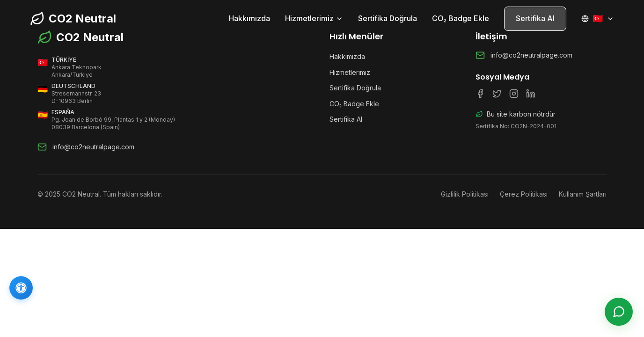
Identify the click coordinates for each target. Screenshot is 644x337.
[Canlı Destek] (619, 312)
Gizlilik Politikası (465, 194)
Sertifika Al (535, 18)
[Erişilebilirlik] (21, 288)
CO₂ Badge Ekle (461, 18)
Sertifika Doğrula (388, 18)
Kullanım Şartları (583, 194)
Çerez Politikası (524, 194)
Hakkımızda (249, 18)
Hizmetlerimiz (314, 18)
